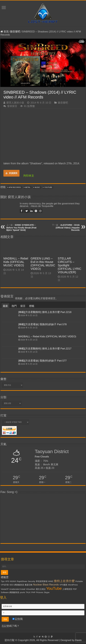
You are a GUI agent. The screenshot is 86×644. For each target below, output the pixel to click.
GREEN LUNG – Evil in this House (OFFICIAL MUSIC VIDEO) (43, 264)
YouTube (48, 187)
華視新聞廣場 (42, 581)
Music (37, 187)
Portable (79, 581)
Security (32, 581)
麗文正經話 (41, 589)
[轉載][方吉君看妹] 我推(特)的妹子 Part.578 (42, 324)
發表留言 (12, 106)
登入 (33, 298)
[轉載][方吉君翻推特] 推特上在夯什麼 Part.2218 (45, 312)
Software (5, 592)
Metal (28, 187)
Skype (47, 592)
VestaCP (5, 589)
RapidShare (22, 581)
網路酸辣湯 (14, 592)
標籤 (32, 306)
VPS (7, 581)
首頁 (5, 32)
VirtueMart (31, 589)
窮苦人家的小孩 (15, 103)
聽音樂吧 (15, 32)
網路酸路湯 (19, 585)
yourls (22, 592)
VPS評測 (5, 585)
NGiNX (13, 581)
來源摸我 (11, 173)
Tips (3, 581)
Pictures (40, 592)
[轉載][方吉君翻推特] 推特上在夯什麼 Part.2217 (45, 349)
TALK (28, 592)
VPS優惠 (63, 585)
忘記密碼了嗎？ (10, 626)
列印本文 (29, 176)
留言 (23, 306)
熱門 (14, 306)
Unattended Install (17, 589)
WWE (51, 581)
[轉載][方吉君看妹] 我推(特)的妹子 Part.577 (42, 361)
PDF (75, 589)
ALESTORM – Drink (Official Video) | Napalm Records (68, 228)
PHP (33, 592)
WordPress (73, 585)
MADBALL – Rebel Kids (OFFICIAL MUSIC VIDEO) (16, 262)
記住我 (18, 619)
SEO (11, 585)
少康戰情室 (67, 589)
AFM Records (15, 187)
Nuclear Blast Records (46, 585)
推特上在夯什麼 (64, 581)
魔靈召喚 (29, 585)
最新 (5, 306)
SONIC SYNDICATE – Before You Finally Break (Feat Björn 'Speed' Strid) (21, 228)
